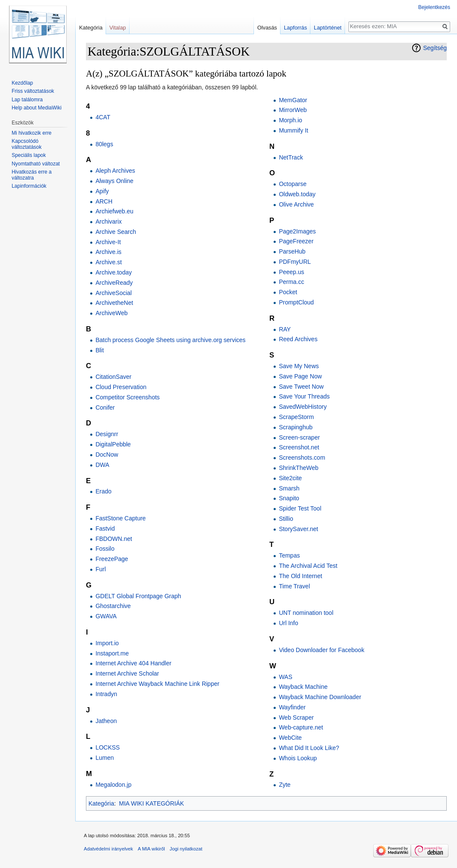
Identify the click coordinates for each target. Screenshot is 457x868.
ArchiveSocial (114, 293)
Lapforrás (295, 28)
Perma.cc (291, 282)
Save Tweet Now (301, 387)
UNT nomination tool (306, 613)
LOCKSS (108, 747)
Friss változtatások (33, 91)
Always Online (114, 181)
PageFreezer (296, 241)
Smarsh (289, 488)
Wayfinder (292, 707)
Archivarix (108, 221)
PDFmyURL (295, 262)
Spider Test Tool (300, 508)
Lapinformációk (29, 186)
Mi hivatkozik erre (31, 133)
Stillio (286, 519)
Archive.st (108, 262)
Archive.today (114, 272)
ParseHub (292, 251)
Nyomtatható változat (36, 164)
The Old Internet (300, 576)
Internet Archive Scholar (127, 673)
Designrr (107, 434)
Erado (103, 491)
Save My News (299, 366)
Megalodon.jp (113, 785)
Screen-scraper (299, 437)
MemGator (293, 100)
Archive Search (116, 232)
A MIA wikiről (151, 849)
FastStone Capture (121, 518)
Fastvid (105, 528)
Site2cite (290, 478)
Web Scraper (296, 717)
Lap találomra (27, 100)
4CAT (103, 117)
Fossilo (105, 549)
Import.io (107, 643)
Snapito (289, 498)
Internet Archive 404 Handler (133, 663)
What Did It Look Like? (309, 748)
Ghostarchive (113, 606)
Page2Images (297, 231)
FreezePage (112, 559)
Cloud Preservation (121, 387)
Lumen (105, 758)
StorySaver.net (298, 529)
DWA (102, 465)
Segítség (435, 48)
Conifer (105, 407)
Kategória (101, 803)
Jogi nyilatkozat (186, 849)
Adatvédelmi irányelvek (108, 849)
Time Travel (294, 586)
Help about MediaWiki (37, 108)
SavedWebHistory (303, 407)
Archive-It (108, 242)
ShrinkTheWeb (298, 468)
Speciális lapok (29, 155)
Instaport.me (112, 653)
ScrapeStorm (296, 417)
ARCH (104, 201)
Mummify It (293, 130)
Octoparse (293, 184)
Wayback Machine (303, 687)
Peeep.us (291, 272)
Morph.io (290, 120)
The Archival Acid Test (308, 566)
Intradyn (106, 694)
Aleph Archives (115, 171)
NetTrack (291, 157)
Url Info (288, 623)
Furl (100, 569)
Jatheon (106, 721)
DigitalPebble (113, 444)
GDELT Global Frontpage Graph (138, 596)
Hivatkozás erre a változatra (31, 175)
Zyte (285, 785)
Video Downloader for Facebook (321, 650)
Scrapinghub (296, 427)
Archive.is (108, 252)
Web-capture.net (301, 727)
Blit (99, 350)
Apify (102, 191)
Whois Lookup (298, 758)
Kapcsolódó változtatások (27, 144)
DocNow (107, 455)
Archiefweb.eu (114, 211)
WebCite (290, 738)
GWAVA (106, 616)
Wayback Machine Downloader (320, 697)
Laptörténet (328, 28)
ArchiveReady (114, 283)
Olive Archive (296, 204)
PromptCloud (296, 302)
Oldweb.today (297, 194)
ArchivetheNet (114, 303)
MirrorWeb (293, 110)
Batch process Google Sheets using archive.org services (170, 340)
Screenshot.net (299, 447)
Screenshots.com (302, 458)
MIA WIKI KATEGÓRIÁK (151, 803)
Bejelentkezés (434, 7)
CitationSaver (113, 377)
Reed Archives (298, 339)
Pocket (288, 292)
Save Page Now (300, 376)
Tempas (289, 555)
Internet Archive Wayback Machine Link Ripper (157, 684)
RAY (285, 329)
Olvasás (267, 28)
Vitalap (118, 28)
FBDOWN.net (114, 539)
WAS (285, 677)
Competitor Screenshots (127, 397)
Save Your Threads (304, 396)
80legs (104, 144)
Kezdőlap (22, 83)
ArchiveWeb (111, 313)
